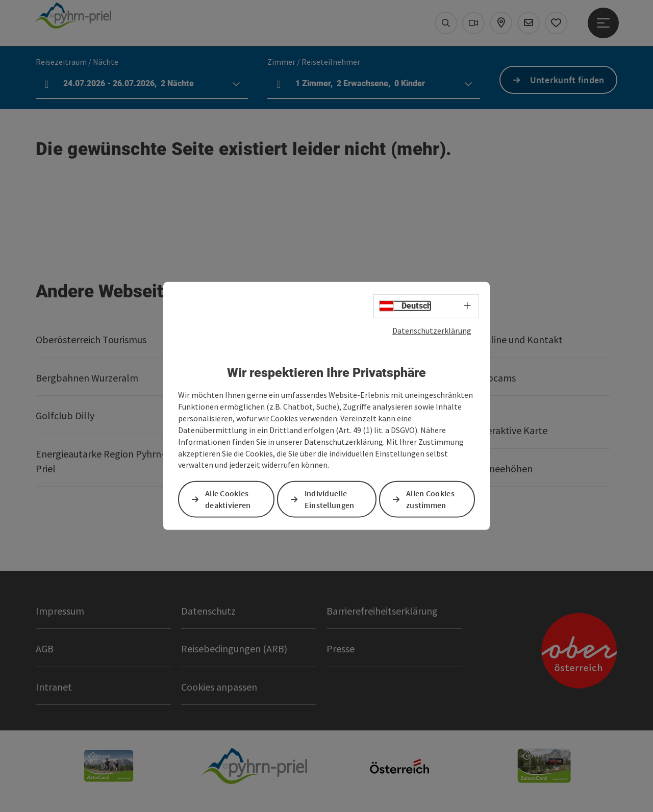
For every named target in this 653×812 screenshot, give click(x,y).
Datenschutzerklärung (432, 331)
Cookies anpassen (219, 687)
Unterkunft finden (567, 80)
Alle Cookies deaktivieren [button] (228, 499)
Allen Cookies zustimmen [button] (430, 499)
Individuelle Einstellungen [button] (330, 499)
